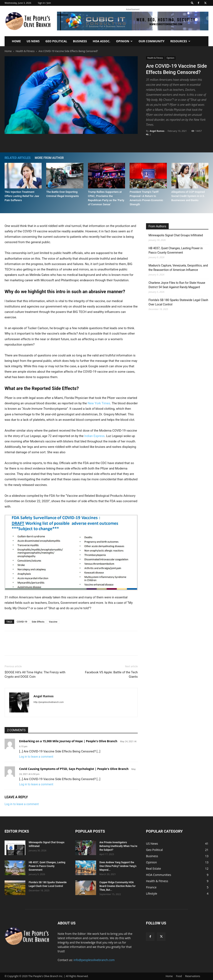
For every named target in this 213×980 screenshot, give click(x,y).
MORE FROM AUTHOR (49, 158)
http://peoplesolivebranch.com (49, 702)
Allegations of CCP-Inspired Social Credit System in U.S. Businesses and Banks (188, 196)
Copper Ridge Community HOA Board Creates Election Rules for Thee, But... (117, 886)
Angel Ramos (157, 131)
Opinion (124, 41)
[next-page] (206, 158)
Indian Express (94, 436)
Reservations (193, 976)
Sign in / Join (44, 3)
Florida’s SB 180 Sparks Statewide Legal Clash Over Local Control (178, 302)
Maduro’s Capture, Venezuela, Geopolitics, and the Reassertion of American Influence (178, 268)
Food (179, 976)
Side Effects (38, 622)
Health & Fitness (25, 51)
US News (33, 41)
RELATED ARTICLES (18, 158)
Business (80, 41)
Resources (180, 41)
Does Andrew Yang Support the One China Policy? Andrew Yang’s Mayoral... (118, 866)
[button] (192, 3)
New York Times (99, 403)
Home (16, 41)
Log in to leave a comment (36, 757)
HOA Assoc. (102, 41)
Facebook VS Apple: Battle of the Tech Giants (111, 674)
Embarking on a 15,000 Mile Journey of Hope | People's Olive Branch (68, 741)
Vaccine (53, 622)
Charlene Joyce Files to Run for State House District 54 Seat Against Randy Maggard (177, 285)
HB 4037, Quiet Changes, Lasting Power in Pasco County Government (176, 250)
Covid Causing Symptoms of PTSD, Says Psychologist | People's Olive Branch (74, 769)
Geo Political (56, 41)
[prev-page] (200, 158)
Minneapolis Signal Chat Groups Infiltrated (176, 235)
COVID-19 (22, 622)
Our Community (152, 41)
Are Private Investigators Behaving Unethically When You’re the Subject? (118, 846)
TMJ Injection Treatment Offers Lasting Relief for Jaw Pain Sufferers (22, 196)
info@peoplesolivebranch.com (94, 960)
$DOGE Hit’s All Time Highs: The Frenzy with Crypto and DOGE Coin (35, 674)
